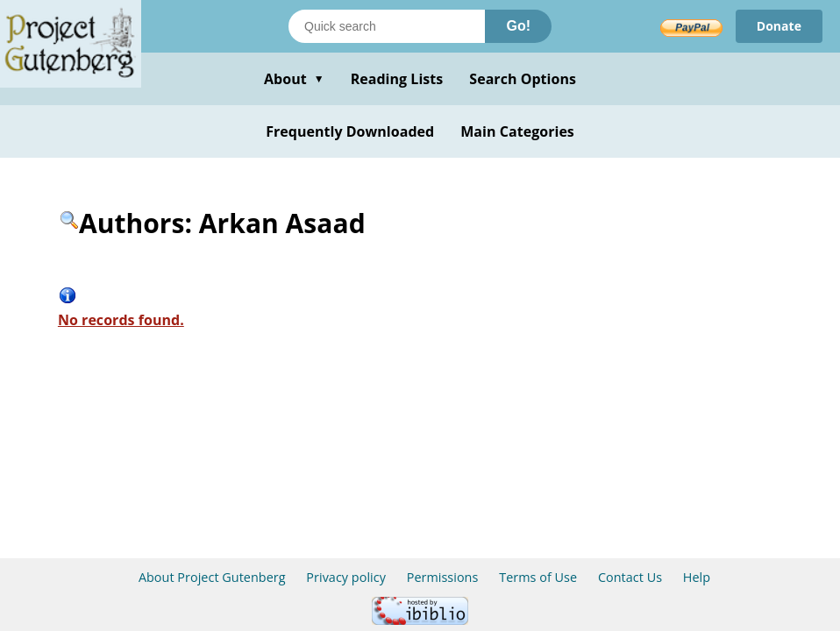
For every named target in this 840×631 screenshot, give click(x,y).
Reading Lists (397, 79)
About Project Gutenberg (212, 577)
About (294, 79)
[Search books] (387, 26)
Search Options (523, 79)
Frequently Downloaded (350, 131)
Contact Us (630, 577)
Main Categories (517, 131)
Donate (779, 26)
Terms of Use (538, 577)
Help (697, 577)
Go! (518, 26)
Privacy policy (346, 577)
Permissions (443, 577)
